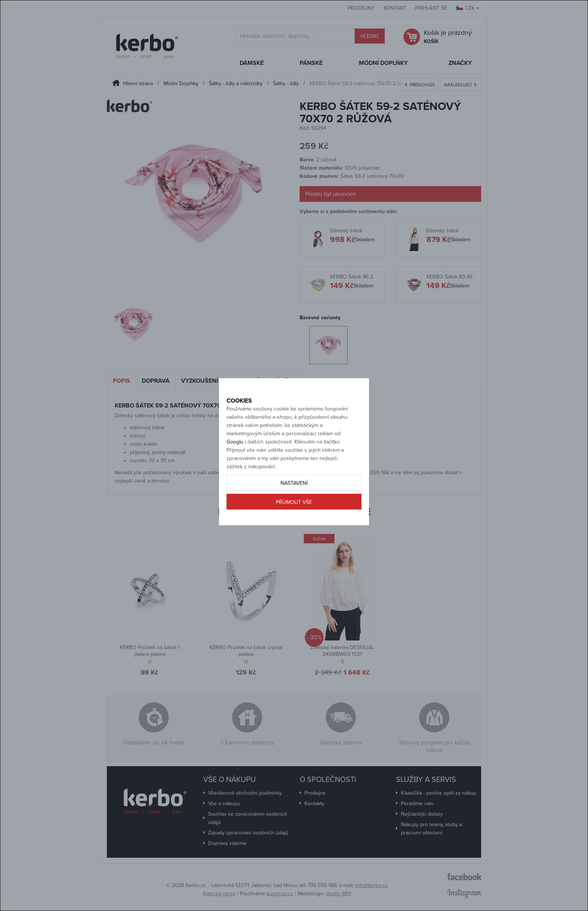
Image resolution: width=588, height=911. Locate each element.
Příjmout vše (294, 528)
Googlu (235, 468)
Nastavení (294, 509)
